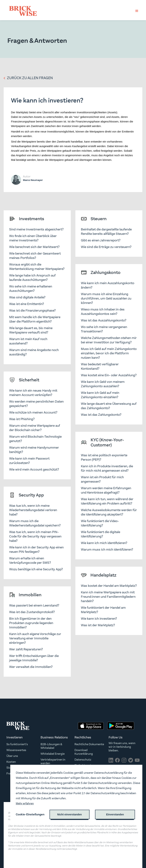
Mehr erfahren (25, 803)
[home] (23, 11)
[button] (137, 11)
